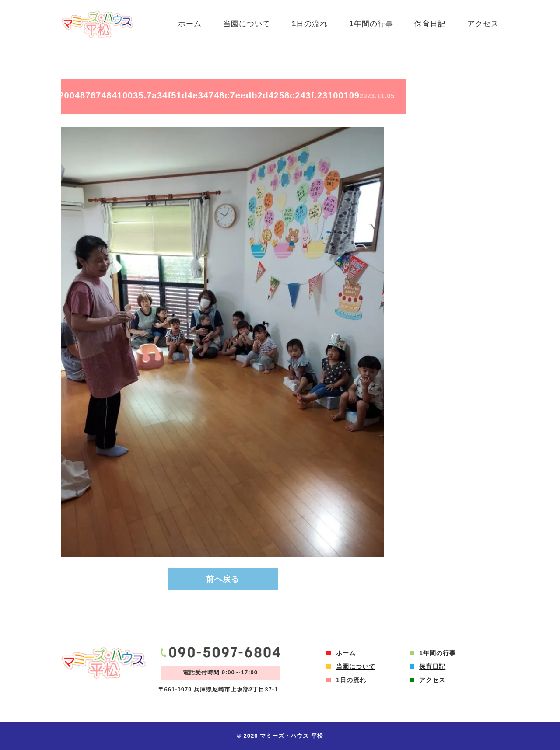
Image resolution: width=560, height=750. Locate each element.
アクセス (483, 24)
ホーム (187, 24)
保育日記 (430, 24)
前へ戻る (223, 579)
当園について (245, 24)
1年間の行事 (370, 24)
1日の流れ (308, 24)
